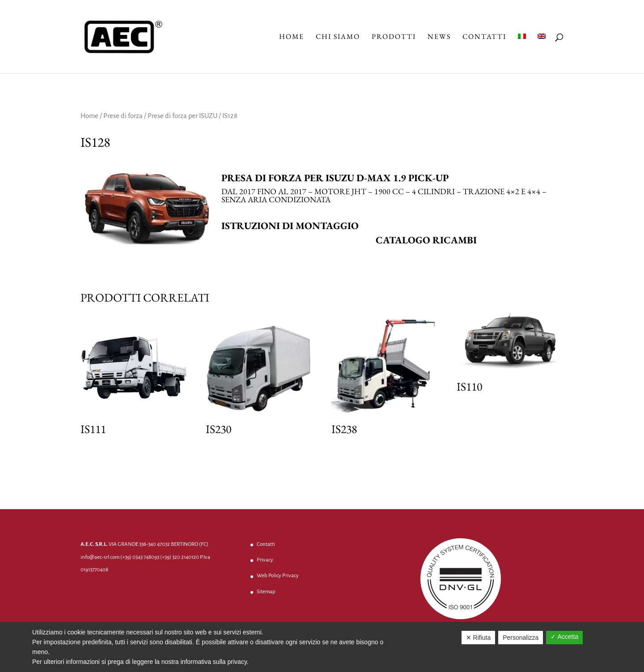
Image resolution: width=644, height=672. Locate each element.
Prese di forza (123, 116)
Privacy (265, 560)
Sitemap (266, 592)
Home (292, 37)
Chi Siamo (338, 37)
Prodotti (394, 37)
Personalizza (521, 638)
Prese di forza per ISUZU (182, 116)
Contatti (484, 37)
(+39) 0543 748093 (140, 557)
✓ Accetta (564, 637)
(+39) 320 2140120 (180, 557)
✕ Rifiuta (479, 638)
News (439, 37)
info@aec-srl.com (100, 557)
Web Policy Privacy (278, 576)
